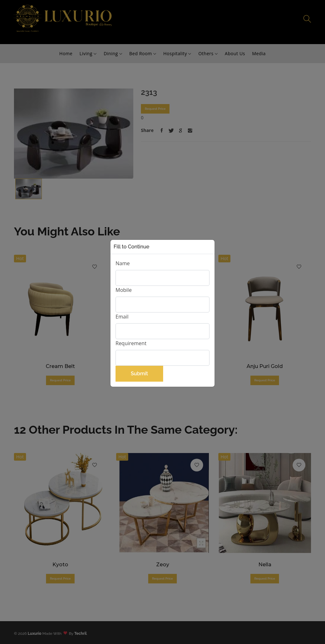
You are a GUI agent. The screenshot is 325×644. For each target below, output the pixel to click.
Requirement (131, 343)
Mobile (124, 290)
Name (123, 263)
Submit (139, 374)
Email (122, 317)
